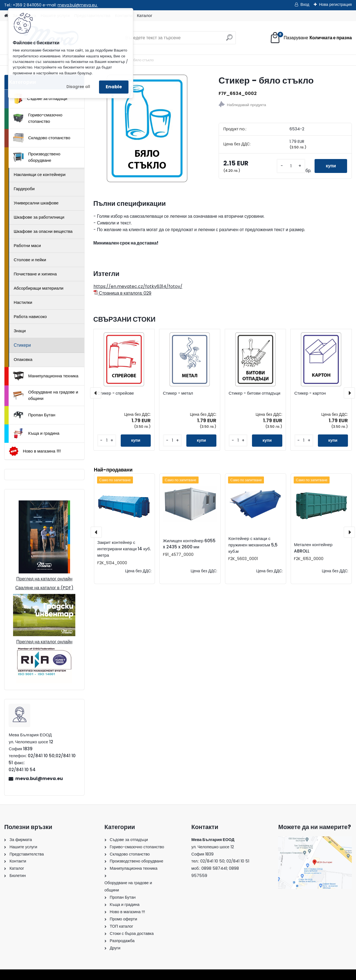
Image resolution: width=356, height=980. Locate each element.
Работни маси (27, 245)
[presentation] (96, 393)
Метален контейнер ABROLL (313, 548)
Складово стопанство (42, 138)
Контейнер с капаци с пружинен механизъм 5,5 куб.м (253, 545)
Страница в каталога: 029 (123, 293)
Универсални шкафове (36, 203)
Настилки (23, 302)
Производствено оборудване (37, 157)
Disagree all (78, 87)
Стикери (22, 345)
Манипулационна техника (46, 376)
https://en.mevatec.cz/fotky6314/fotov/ (138, 286)
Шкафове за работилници (39, 217)
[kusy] (291, 166)
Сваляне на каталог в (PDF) (44, 588)
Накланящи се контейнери (39, 174)
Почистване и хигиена (35, 274)
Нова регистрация (335, 4)
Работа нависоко (30, 317)
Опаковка (23, 359)
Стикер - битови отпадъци (254, 393)
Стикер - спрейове (115, 393)
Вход (305, 4)
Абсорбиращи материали (39, 288)
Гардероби (24, 189)
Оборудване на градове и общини (46, 395)
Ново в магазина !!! (35, 451)
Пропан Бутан (34, 415)
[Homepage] (6, 16)
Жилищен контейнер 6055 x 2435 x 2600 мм (189, 544)
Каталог (144, 15)
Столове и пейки (30, 260)
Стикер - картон (310, 393)
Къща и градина (36, 433)
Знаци (20, 331)
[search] (229, 40)
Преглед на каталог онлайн (44, 579)
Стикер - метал (178, 393)
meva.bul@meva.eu (78, 5)
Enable (114, 87)
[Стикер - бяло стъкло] (147, 128)
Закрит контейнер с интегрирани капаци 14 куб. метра (124, 549)
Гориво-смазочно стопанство (38, 118)
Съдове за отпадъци (40, 99)
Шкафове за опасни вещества (43, 231)
